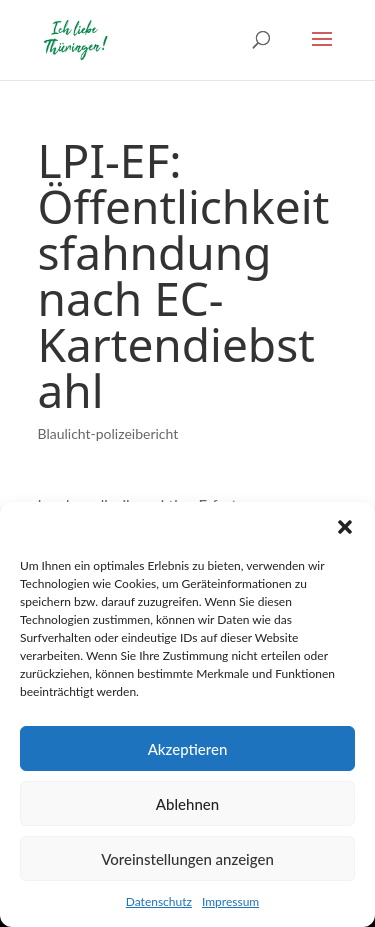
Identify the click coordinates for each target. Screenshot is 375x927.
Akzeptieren (188, 749)
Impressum (230, 901)
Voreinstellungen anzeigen (187, 859)
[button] (345, 527)
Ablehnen (187, 804)
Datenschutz (159, 901)
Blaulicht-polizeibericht (108, 433)
